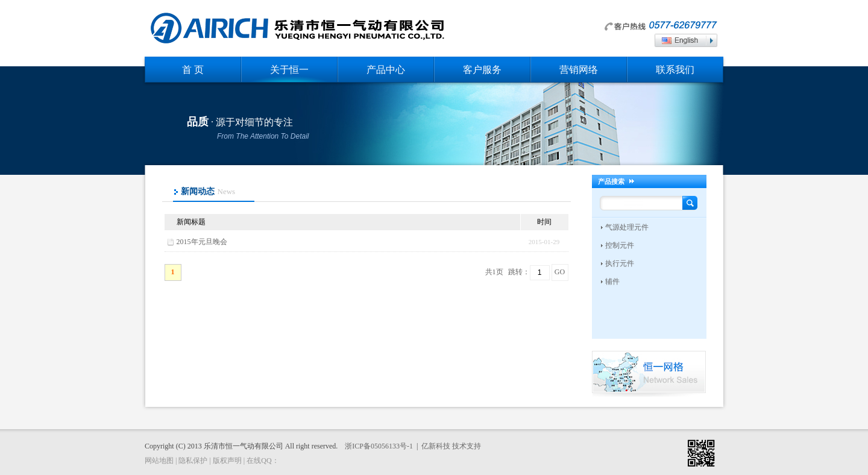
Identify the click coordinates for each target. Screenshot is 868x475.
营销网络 (579, 70)
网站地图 (159, 461)
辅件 (612, 282)
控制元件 (620, 245)
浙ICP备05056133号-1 (379, 446)
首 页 (193, 70)
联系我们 (675, 70)
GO (560, 272)
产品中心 (386, 70)
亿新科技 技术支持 (451, 446)
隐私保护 (193, 461)
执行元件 (620, 263)
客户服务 (482, 70)
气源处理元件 (627, 227)
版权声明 (227, 461)
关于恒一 (289, 70)
